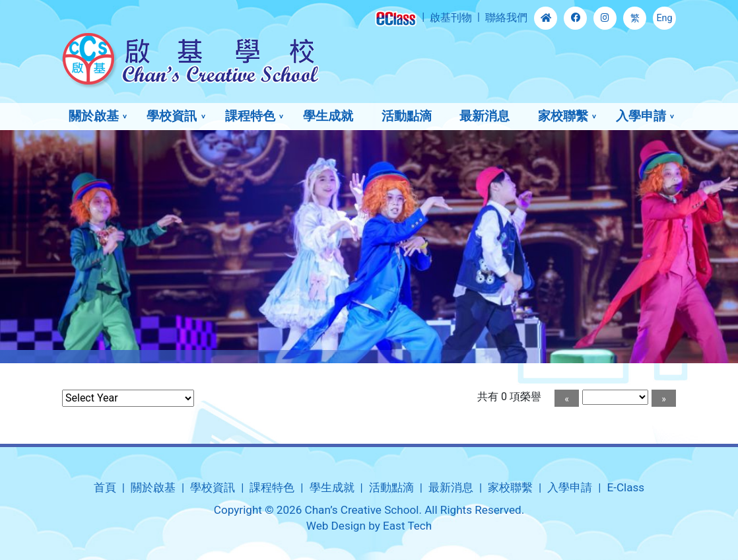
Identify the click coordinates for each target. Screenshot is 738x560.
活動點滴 (407, 116)
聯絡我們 (506, 17)
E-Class (625, 487)
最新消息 (485, 116)
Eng (664, 18)
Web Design (336, 526)
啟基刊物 (451, 17)
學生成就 (328, 116)
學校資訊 (172, 116)
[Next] (664, 398)
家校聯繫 (563, 116)
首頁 (105, 487)
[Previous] (567, 398)
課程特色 (250, 116)
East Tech (407, 526)
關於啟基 (94, 116)
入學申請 (641, 116)
